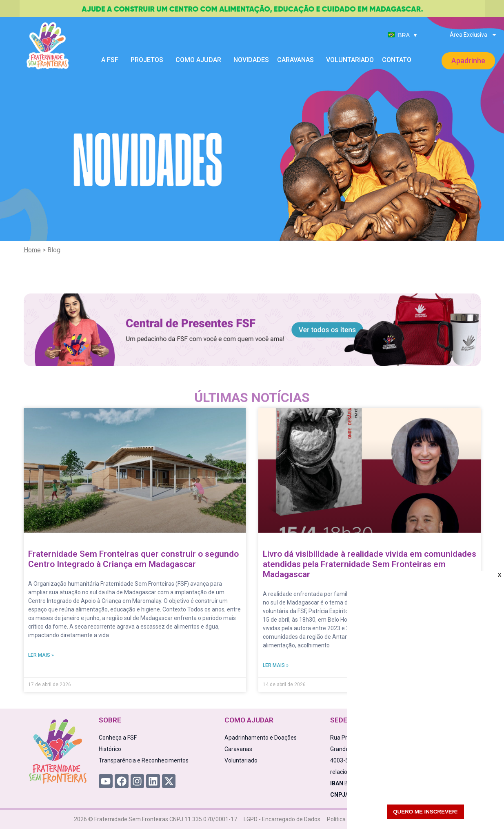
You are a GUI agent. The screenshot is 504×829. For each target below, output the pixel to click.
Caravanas (298, 60)
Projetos (149, 60)
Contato (397, 60)
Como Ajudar (200, 60)
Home (32, 250)
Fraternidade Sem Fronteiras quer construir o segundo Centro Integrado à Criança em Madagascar (133, 559)
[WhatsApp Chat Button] (484, 809)
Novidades (251, 60)
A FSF (112, 60)
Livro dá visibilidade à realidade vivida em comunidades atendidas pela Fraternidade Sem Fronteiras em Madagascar (370, 564)
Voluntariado (350, 60)
